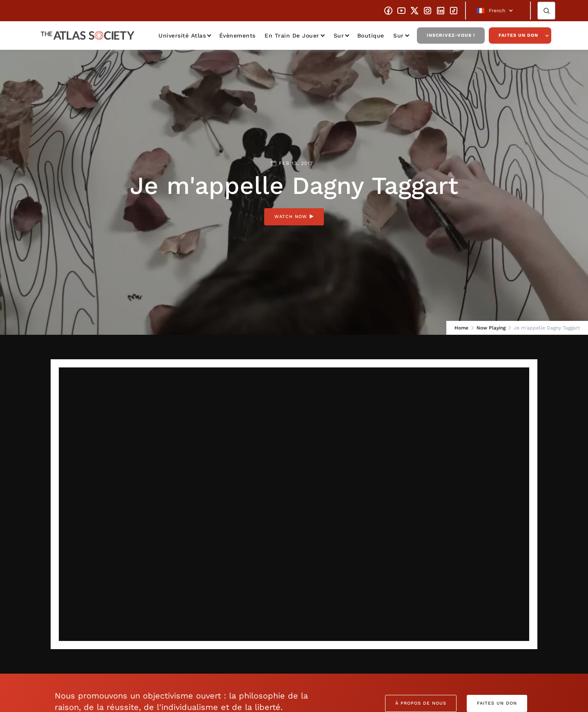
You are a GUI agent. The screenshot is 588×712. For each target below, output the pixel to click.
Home (461, 328)
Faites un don (518, 35)
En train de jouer (292, 36)
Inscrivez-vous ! (451, 35)
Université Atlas (182, 36)
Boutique (371, 36)
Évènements (237, 36)
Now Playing (491, 328)
